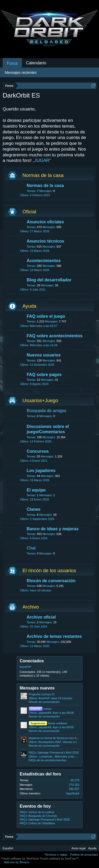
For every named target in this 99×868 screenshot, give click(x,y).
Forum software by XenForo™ (59, 859)
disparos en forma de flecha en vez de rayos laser (61, 738)
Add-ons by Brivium (16, 862)
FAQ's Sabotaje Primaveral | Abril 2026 (54, 753)
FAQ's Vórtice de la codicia (37, 812)
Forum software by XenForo (21, 859)
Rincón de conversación (51, 581)
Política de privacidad (84, 855)
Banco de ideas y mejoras (53, 529)
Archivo (31, 607)
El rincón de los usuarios (49, 570)
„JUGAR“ (42, 160)
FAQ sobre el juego (46, 316)
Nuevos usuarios (44, 355)
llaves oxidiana (48, 723)
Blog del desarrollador (49, 280)
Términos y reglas (56, 855)
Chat (31, 548)
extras (40, 709)
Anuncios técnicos (45, 241)
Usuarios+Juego (40, 400)
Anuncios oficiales (45, 222)
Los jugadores (41, 471)
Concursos (38, 451)
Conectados (32, 661)
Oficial (29, 212)
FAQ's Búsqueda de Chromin (39, 816)
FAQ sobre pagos (44, 375)
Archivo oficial (41, 617)
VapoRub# (72, 793)
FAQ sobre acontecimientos (55, 336)
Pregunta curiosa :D (42, 694)
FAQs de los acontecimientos (48, 760)
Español (8, 848)
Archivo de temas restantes (54, 636)
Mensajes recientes (21, 73)
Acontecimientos (44, 261)
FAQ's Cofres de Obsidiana (37, 823)
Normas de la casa (43, 175)
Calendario (36, 63)
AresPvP (25, 667)
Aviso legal (79, 848)
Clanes (34, 509)
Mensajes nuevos (37, 688)
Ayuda (29, 306)
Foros (12, 63)
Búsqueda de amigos (46, 411)
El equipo (36, 490)
